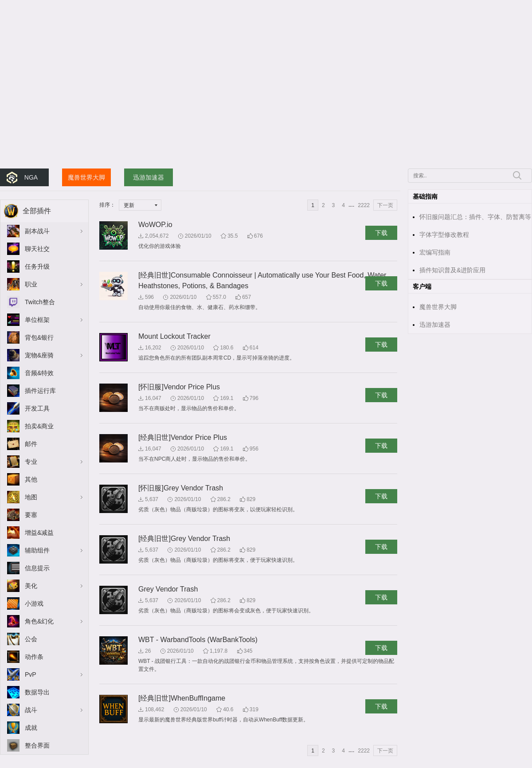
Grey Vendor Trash (168, 589)
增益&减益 (39, 533)
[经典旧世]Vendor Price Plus (183, 437)
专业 (31, 462)
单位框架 (37, 320)
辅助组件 (37, 550)
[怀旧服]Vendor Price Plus (179, 387)
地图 (31, 497)
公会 (31, 639)
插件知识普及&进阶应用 (452, 270)
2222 (364, 205)
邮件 (31, 444)
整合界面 (37, 745)
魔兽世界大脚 (86, 177)
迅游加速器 (149, 177)
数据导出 (37, 692)
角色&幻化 (39, 621)
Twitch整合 (40, 302)
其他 (31, 479)
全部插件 (37, 211)
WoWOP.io (155, 225)
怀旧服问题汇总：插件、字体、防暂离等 (475, 217)
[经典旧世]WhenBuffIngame (182, 698)
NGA (31, 177)
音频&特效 (39, 373)
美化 (31, 586)
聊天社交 (37, 249)
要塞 (31, 515)
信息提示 (37, 568)
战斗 (31, 710)
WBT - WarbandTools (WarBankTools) (198, 640)
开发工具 (37, 408)
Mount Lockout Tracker (174, 336)
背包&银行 (39, 337)
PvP (31, 674)
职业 (31, 284)
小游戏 (34, 603)
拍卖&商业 (39, 426)
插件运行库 (40, 391)
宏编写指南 (435, 252)
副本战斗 (37, 231)
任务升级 (37, 266)
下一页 (385, 205)
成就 (31, 728)
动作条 (34, 657)
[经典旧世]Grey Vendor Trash (184, 539)
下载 (381, 233)
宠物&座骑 (39, 355)
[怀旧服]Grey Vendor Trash (181, 488)
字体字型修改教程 (444, 235)
